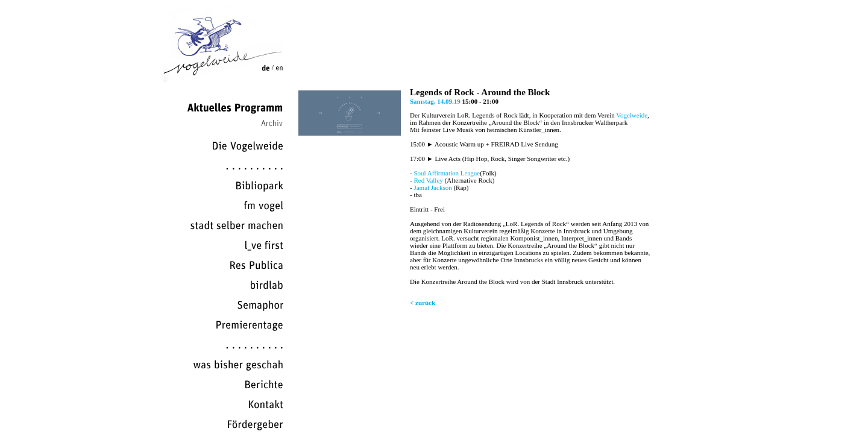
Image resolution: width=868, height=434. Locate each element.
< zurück (423, 303)
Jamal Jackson (432, 187)
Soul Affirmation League (447, 173)
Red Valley (428, 180)
